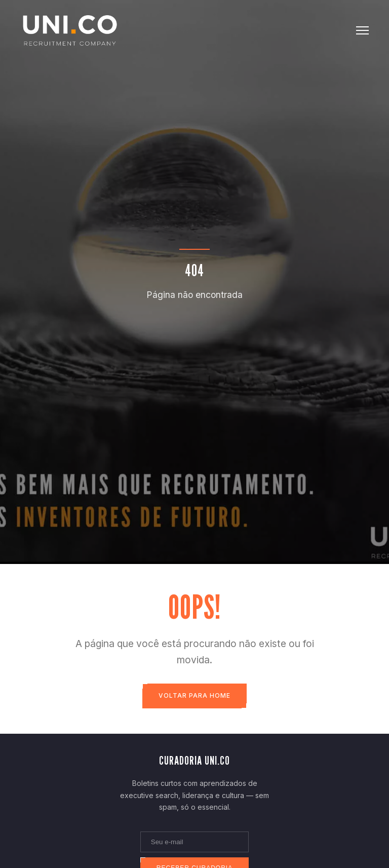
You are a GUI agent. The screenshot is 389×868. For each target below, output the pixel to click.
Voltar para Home (194, 695)
